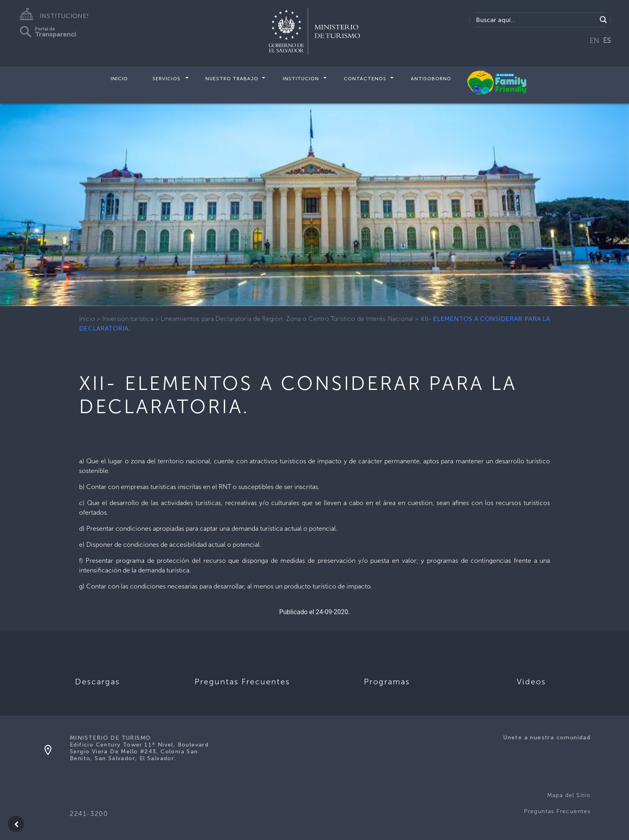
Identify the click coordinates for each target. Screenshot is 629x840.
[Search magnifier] (603, 20)
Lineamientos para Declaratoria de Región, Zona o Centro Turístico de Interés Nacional (287, 319)
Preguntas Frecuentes (557, 811)
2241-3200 (89, 814)
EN (595, 41)
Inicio (119, 79)
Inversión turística (128, 319)
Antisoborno (431, 79)
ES (607, 41)
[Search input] (535, 20)
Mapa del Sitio (569, 795)
